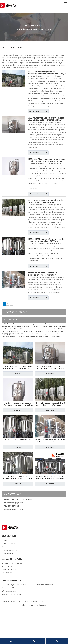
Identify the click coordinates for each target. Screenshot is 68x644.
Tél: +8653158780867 (9, 591)
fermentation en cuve (9, 570)
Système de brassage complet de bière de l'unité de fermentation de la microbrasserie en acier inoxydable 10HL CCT (50, 477)
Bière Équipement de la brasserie (13, 563)
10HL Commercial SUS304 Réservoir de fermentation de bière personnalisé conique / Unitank (17, 477)
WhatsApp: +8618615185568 (12, 594)
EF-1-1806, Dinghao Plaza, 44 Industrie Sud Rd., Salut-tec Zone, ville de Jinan (28, 585)
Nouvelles (5, 547)
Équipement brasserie (38, 605)
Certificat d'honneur (9, 544)
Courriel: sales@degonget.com (12, 588)
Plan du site (26, 605)
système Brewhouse (9, 566)
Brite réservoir (7, 573)
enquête (33, 111)
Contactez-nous (7, 553)
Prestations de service (10, 550)
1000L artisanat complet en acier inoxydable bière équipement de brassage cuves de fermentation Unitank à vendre (47, 73)
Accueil (4, 540)
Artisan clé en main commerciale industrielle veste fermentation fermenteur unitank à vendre (42, 274)
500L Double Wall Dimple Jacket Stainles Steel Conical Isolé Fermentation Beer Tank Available (46, 119)
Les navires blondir (8, 576)
